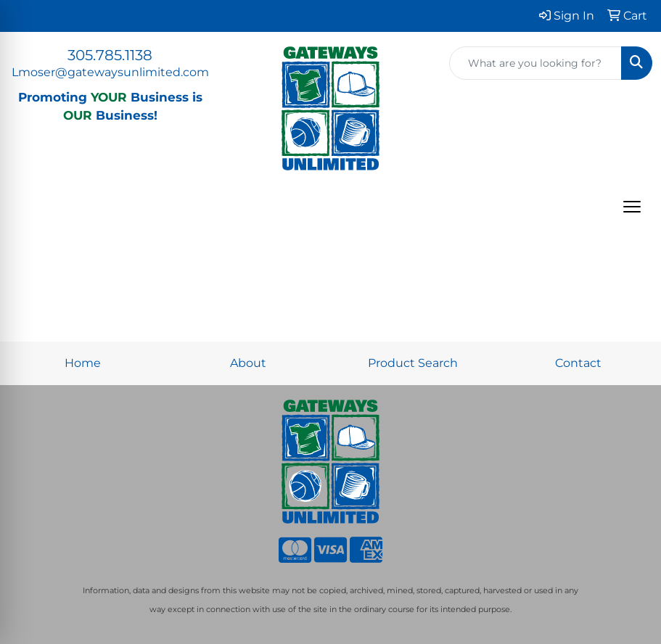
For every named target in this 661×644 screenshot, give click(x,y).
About (248, 363)
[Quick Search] (535, 63)
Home (83, 363)
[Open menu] (632, 207)
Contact (578, 363)
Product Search (413, 363)
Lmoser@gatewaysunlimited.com (110, 72)
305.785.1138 (110, 55)
